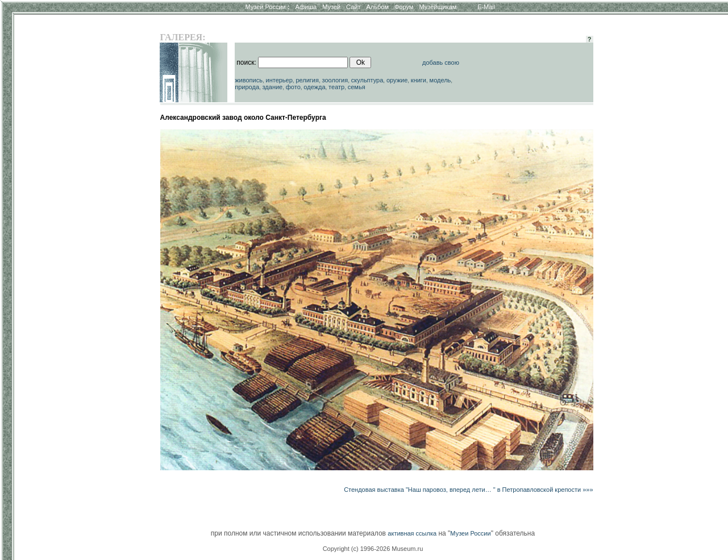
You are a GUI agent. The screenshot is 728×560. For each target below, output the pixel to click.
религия (307, 80)
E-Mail (486, 7)
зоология (335, 80)
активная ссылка (412, 533)
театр (336, 87)
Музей (331, 7)
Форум (404, 7)
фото (293, 87)
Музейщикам (438, 7)
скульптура (367, 80)
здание (273, 87)
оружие (397, 80)
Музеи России (267, 7)
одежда (314, 87)
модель (440, 80)
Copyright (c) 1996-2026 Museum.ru (373, 549)
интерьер (279, 80)
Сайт (353, 7)
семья (357, 87)
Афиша (306, 7)
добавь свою (441, 62)
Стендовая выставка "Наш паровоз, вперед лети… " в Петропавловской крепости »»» (468, 490)
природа (247, 87)
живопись (249, 80)
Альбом (378, 7)
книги (419, 80)
